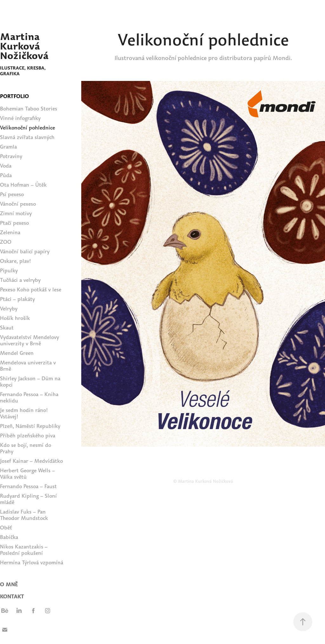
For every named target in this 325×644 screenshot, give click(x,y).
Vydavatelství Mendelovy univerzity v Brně (30, 340)
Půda (6, 175)
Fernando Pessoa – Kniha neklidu (29, 398)
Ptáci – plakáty (17, 299)
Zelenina (10, 232)
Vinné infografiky (20, 118)
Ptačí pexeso (14, 223)
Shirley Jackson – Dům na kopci (30, 382)
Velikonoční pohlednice (27, 128)
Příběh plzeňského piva (28, 436)
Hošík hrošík (15, 318)
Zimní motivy (16, 213)
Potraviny (11, 156)
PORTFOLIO (14, 96)
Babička (9, 537)
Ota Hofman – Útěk (23, 185)
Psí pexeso (12, 194)
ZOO (6, 242)
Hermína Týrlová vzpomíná (32, 563)
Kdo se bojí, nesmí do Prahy (26, 448)
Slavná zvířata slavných (27, 137)
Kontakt (12, 597)
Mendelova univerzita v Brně (28, 366)
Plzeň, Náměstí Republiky (30, 426)
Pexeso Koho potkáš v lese (31, 290)
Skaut (7, 328)
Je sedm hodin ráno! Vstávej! (24, 413)
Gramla (8, 147)
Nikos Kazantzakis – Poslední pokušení (24, 550)
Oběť (6, 528)
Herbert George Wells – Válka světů (27, 474)
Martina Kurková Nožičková (24, 46)
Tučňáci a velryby (20, 280)
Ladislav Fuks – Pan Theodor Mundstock (24, 515)
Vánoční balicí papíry (25, 252)
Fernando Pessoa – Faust (28, 486)
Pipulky (9, 271)
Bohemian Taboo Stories (29, 109)
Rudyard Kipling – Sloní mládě (28, 499)
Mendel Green (17, 353)
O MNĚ (9, 584)
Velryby (9, 309)
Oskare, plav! (16, 261)
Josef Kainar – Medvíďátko (31, 461)
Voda (6, 166)
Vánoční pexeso (18, 204)
